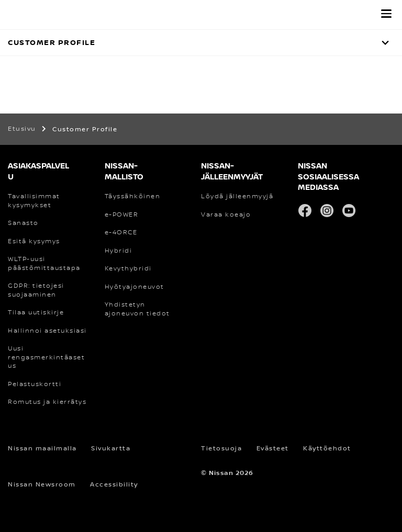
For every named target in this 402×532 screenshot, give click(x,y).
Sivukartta (111, 449)
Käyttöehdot (327, 449)
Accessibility (114, 485)
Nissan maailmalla (42, 449)
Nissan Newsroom (42, 485)
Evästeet (273, 449)
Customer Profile (52, 43)
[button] (386, 14)
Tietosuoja (221, 449)
